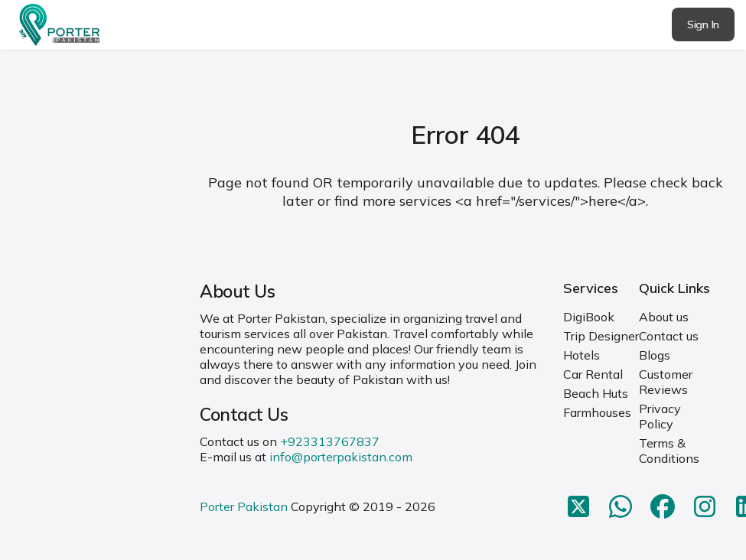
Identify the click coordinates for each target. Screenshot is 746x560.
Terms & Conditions (669, 451)
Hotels (581, 355)
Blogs (655, 355)
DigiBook (589, 317)
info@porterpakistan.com (341, 457)
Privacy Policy (660, 416)
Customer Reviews (666, 382)
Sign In (703, 24)
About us (664, 317)
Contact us (669, 336)
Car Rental (593, 374)
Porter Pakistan (244, 506)
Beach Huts (596, 393)
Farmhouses (597, 412)
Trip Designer (601, 336)
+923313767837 (330, 441)
